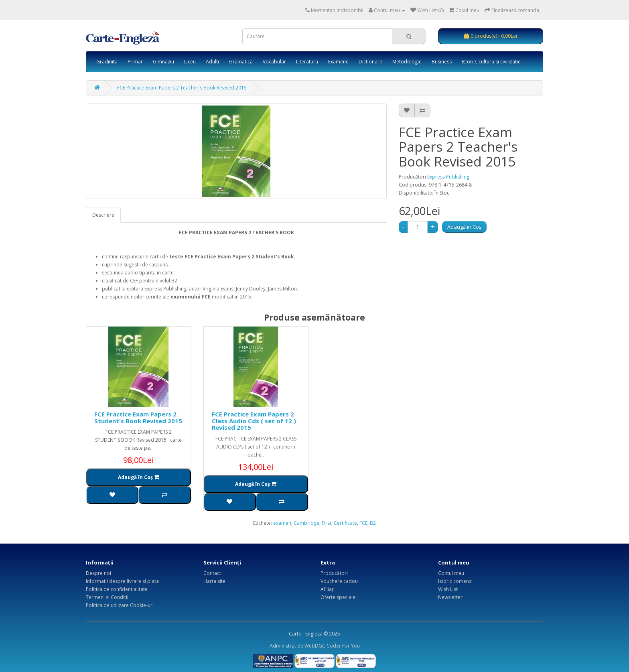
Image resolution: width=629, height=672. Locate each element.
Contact (212, 573)
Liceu (190, 62)
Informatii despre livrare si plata (122, 581)
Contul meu (451, 573)
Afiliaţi (328, 589)
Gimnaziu (163, 62)
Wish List (448, 589)
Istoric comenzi (455, 581)
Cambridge (306, 523)
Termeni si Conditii (107, 597)
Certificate (345, 523)
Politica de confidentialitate (117, 589)
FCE (363, 523)
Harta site (214, 581)
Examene (338, 62)
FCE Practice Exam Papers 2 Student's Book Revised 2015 (138, 417)
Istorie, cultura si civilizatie (491, 62)
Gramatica (241, 62)
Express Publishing (448, 177)
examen (282, 523)
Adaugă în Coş (464, 227)
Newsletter (450, 597)
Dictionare (370, 62)
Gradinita (107, 62)
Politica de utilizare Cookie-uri (120, 605)
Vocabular (274, 62)
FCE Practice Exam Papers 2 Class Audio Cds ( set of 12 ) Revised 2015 (254, 421)
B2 (373, 523)
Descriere (103, 215)
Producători (334, 573)
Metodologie (407, 62)
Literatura (307, 62)
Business (442, 62)
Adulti (212, 62)
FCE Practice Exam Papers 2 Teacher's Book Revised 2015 (182, 88)
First (327, 523)
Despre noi (98, 573)
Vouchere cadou (339, 581)
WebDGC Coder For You (332, 646)
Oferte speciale (338, 597)
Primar (135, 62)
